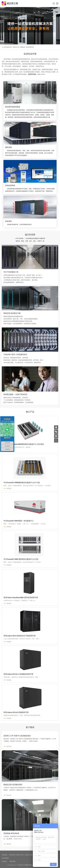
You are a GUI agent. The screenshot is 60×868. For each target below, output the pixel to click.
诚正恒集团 (5, 858)
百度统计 (4, 861)
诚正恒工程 (16, 47)
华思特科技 (12, 855)
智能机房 (23, 47)
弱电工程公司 (20, 855)
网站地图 (13, 861)
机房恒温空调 (30, 47)
